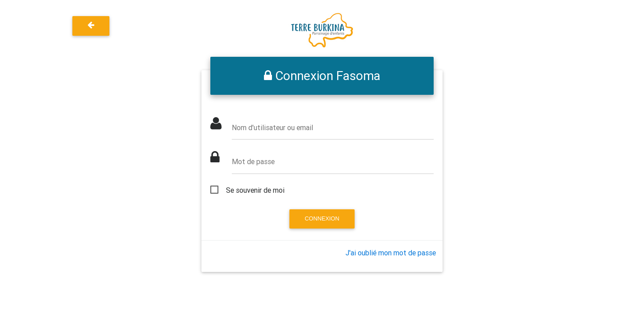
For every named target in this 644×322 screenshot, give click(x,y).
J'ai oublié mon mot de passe (391, 253)
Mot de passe (253, 161)
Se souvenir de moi (255, 190)
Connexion (322, 218)
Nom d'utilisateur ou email (272, 127)
